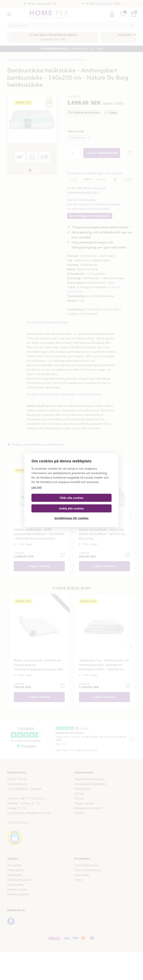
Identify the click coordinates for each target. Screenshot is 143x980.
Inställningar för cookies (71, 513)
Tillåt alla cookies (51, 502)
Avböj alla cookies (92, 502)
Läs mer (37, 491)
